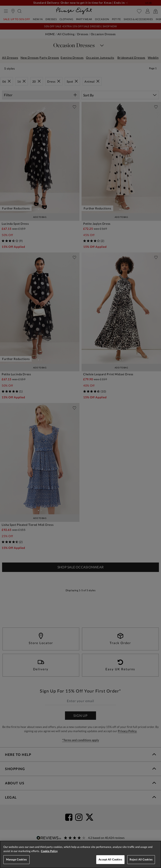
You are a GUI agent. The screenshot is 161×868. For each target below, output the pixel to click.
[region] (80, 854)
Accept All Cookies (110, 859)
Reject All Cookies (141, 859)
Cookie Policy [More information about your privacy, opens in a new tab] (49, 851)
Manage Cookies (16, 859)
